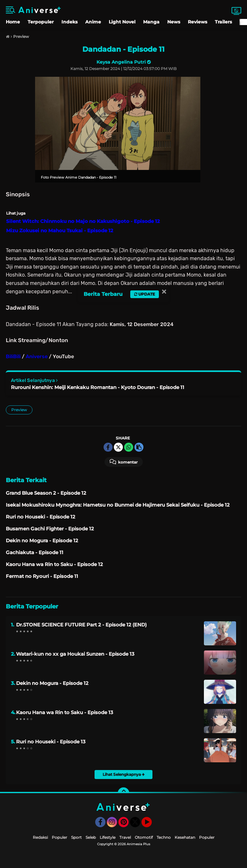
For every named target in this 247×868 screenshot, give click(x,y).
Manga (151, 22)
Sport (76, 837)
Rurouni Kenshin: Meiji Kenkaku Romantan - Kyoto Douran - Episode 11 (98, 387)
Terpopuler (41, 22)
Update (145, 294)
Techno (164, 837)
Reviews (197, 22)
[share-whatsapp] (129, 447)
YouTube (151, 825)
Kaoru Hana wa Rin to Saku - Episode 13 (65, 712)
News (174, 22)
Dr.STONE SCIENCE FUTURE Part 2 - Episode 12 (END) (81, 625)
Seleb (91, 837)
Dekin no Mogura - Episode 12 (52, 683)
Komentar (124, 462)
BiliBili (13, 356)
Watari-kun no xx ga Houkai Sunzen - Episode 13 (75, 654)
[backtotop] (123, 793)
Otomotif (144, 837)
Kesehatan (185, 837)
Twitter (138, 825)
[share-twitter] (118, 447)
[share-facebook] (108, 447)
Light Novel (122, 22)
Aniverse (37, 356)
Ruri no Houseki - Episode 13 (51, 742)
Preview (19, 410)
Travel (125, 837)
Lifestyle (108, 837)
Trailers (223, 22)
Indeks (69, 22)
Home (13, 22)
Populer (59, 837)
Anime (93, 22)
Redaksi (40, 837)
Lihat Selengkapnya (124, 774)
